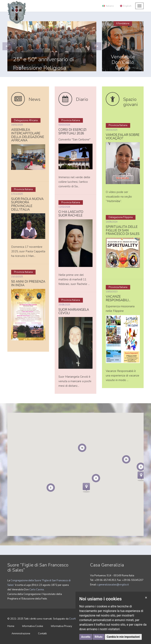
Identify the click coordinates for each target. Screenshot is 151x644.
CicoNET (74, 619)
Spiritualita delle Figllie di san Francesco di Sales (123, 230)
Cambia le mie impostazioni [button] (123, 637)
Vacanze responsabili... (118, 298)
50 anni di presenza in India (28, 283)
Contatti (42, 634)
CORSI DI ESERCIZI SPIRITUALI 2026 (72, 132)
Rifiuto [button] (99, 637)
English (126, 6)
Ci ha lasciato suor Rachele (71, 214)
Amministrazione (21, 634)
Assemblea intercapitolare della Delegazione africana (28, 135)
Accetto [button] (86, 637)
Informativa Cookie (33, 626)
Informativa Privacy (61, 626)
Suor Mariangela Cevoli (74, 311)
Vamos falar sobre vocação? (123, 137)
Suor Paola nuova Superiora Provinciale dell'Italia (27, 204)
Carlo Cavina (36, 590)
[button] (7, 46)
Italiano (108, 6)
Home (11, 626)
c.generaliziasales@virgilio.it (113, 585)
